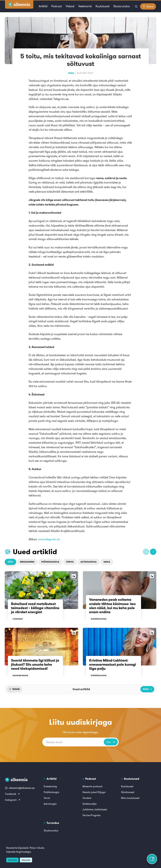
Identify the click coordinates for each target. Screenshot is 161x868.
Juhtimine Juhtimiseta (95, 809)
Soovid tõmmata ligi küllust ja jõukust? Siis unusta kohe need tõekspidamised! (35, 664)
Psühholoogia (50, 562)
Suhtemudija (89, 804)
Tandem (87, 798)
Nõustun (12, 860)
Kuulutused (103, 6)
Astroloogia (89, 562)
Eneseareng (27, 562)
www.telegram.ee (49, 539)
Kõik (10, 562)
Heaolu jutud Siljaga (94, 792)
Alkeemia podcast (92, 786)
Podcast (57, 6)
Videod (70, 6)
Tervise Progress (91, 815)
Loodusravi (18, 619)
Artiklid (43, 6)
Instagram (13, 800)
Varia (71, 73)
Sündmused (128, 792)
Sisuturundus (122, 6)
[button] (146, 552)
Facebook (12, 794)
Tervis (70, 562)
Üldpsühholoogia (99, 619)
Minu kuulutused (130, 798)
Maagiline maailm (20, 675)
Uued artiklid (35, 552)
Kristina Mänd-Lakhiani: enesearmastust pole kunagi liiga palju (113, 664)
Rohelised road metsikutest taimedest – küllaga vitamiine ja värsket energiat (35, 608)
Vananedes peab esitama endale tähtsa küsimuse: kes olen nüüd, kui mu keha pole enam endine (112, 606)
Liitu (111, 742)
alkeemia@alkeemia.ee (20, 788)
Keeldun (26, 860)
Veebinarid (85, 6)
